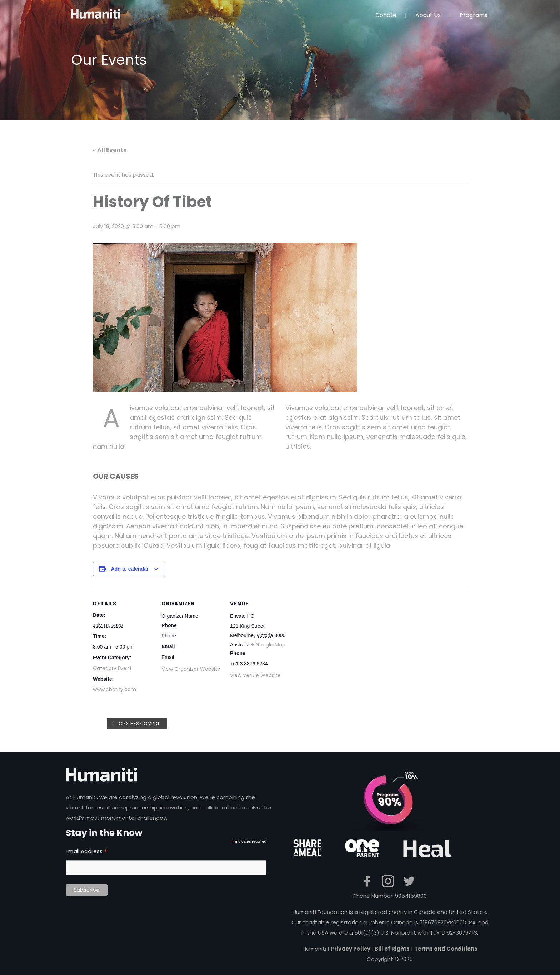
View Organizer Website (191, 669)
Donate (386, 15)
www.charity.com (114, 689)
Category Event (112, 668)
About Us (428, 15)
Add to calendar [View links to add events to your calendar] (130, 569)
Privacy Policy (351, 949)
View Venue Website (255, 675)
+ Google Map (268, 645)
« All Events (110, 150)
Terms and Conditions (446, 949)
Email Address (87, 851)
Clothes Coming (138, 723)
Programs (474, 15)
